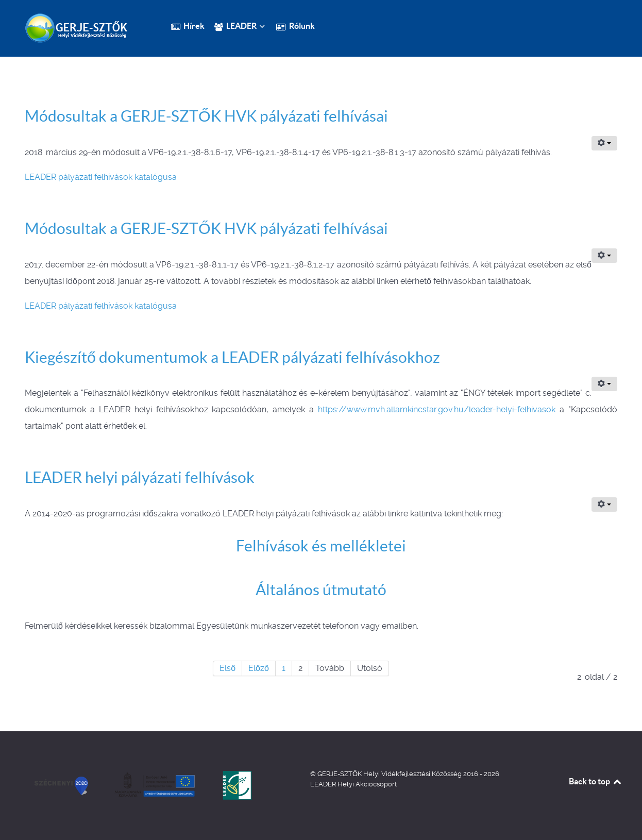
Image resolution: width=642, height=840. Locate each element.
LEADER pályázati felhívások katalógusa (101, 177)
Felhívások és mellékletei (321, 546)
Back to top (596, 781)
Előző (259, 668)
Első (227, 668)
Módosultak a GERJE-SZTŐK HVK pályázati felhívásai (206, 116)
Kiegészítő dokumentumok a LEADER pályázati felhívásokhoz (232, 357)
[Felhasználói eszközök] (604, 143)
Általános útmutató (321, 590)
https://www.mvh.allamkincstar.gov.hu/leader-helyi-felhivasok (437, 409)
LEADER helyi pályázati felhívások (140, 477)
